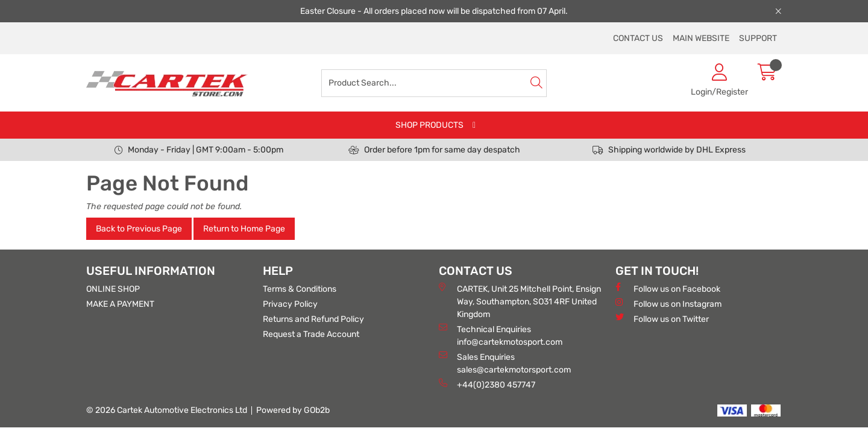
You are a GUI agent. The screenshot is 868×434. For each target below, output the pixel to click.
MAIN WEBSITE (701, 38)
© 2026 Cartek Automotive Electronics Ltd (167, 410)
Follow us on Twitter (662, 319)
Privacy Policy (290, 304)
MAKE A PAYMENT (120, 304)
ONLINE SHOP (113, 289)
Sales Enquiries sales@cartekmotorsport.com (505, 363)
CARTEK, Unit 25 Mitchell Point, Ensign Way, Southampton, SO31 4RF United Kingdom (520, 301)
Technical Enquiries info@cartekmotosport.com (501, 335)
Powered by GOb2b (293, 410)
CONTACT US (638, 38)
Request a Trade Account (311, 334)
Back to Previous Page (139, 229)
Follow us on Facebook (668, 288)
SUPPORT (758, 38)
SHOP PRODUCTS (429, 125)
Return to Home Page (244, 229)
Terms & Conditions (300, 289)
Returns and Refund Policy (313, 319)
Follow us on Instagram (668, 303)
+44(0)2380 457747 (487, 384)
